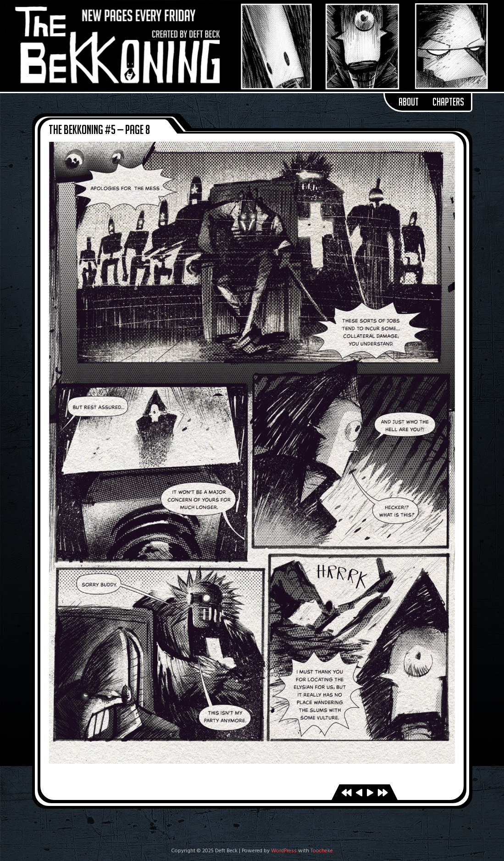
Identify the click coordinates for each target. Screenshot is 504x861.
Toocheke (322, 851)
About (409, 102)
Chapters (448, 102)
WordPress (284, 851)
